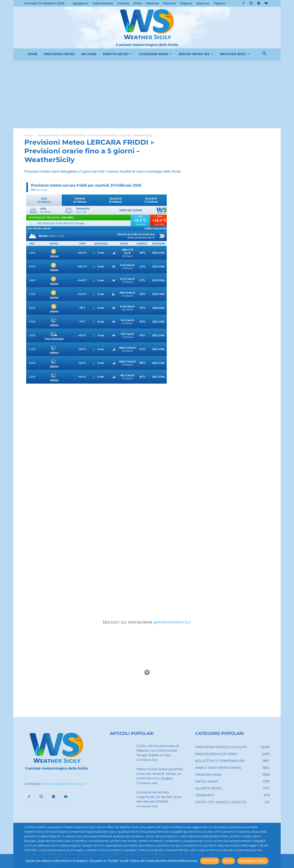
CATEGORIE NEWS (155, 54)
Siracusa (203, 3)
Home (29, 135)
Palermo (170, 3)
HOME (33, 54)
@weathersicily (172, 622)
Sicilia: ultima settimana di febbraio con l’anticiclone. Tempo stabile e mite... (158, 750)
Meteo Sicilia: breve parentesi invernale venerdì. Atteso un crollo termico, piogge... (160, 774)
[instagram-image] (58, 672)
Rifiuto (228, 861)
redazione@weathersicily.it (64, 784)
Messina (152, 3)
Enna (138, 3)
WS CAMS (89, 54)
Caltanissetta (103, 3)
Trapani (219, 3)
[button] (264, 54)
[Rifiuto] (288, 861)
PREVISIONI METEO (59, 54)
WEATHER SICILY (235, 54)
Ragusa (186, 3)
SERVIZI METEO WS (196, 54)
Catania (123, 3)
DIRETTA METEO (117, 54)
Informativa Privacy (253, 861)
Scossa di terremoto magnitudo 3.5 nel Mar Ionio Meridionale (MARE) (159, 797)
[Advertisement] (147, 94)
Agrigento (80, 3)
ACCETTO (210, 861)
